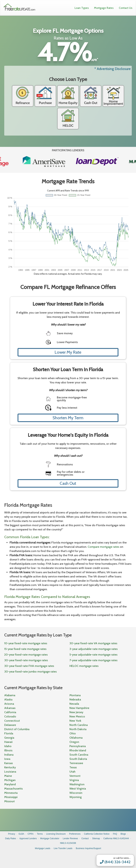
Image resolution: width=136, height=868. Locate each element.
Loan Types (82, 8)
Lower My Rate (68, 352)
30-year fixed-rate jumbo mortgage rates (30, 672)
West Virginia (78, 789)
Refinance (23, 96)
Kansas (8, 763)
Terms (40, 834)
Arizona (9, 704)
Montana (75, 695)
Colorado (10, 716)
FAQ (115, 834)
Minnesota (11, 793)
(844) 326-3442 (115, 862)
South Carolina (79, 755)
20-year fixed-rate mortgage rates (26, 655)
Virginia (74, 780)
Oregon (74, 742)
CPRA (31, 834)
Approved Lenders (28, 838)
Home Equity (68, 96)
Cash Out (91, 96)
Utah (72, 772)
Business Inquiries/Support (88, 848)
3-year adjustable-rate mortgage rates (93, 649)
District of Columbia (17, 729)
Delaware (10, 725)
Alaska (8, 699)
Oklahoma (76, 738)
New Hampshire (79, 708)
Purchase (45, 96)
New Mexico (77, 716)
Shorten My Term (68, 418)
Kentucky (10, 767)
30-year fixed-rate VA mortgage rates (93, 643)
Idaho (8, 746)
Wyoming (76, 797)
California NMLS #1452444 (116, 838)
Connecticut (12, 721)
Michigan (10, 780)
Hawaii (8, 742)
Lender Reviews (70, 838)
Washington (77, 784)
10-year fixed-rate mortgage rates (26, 643)
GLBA (21, 834)
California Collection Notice (97, 834)
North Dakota (78, 729)
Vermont (75, 776)
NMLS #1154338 (68, 843)
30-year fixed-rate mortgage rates (26, 660)
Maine (8, 776)
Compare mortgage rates (103, 547)
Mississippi (11, 797)
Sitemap (96, 838)
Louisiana (10, 772)
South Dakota (78, 759)
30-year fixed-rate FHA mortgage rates (29, 666)
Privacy (12, 834)
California (10, 712)
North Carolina (79, 725)
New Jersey (76, 712)
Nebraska (75, 699)
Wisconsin (76, 793)
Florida (9, 733)
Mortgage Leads (43, 848)
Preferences (75, 834)
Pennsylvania (78, 746)
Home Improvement (113, 96)
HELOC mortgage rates (84, 666)
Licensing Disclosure (56, 834)
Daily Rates (11, 838)
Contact (85, 838)
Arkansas (10, 708)
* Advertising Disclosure (113, 69)
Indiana (9, 755)
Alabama (10, 695)
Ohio (73, 733)
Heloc (68, 119)
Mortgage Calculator (50, 838)
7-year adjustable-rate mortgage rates (93, 660)
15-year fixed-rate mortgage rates (25, 649)
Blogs (123, 834)
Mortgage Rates (104, 8)
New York (75, 721)
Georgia (9, 738)
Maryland (10, 784)
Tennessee (76, 763)
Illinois (8, 750)
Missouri (9, 801)
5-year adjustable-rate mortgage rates (93, 655)
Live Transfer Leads (63, 848)
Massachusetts (13, 789)
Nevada (74, 704)
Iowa (7, 759)
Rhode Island (78, 750)
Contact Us (126, 8)
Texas (73, 767)
